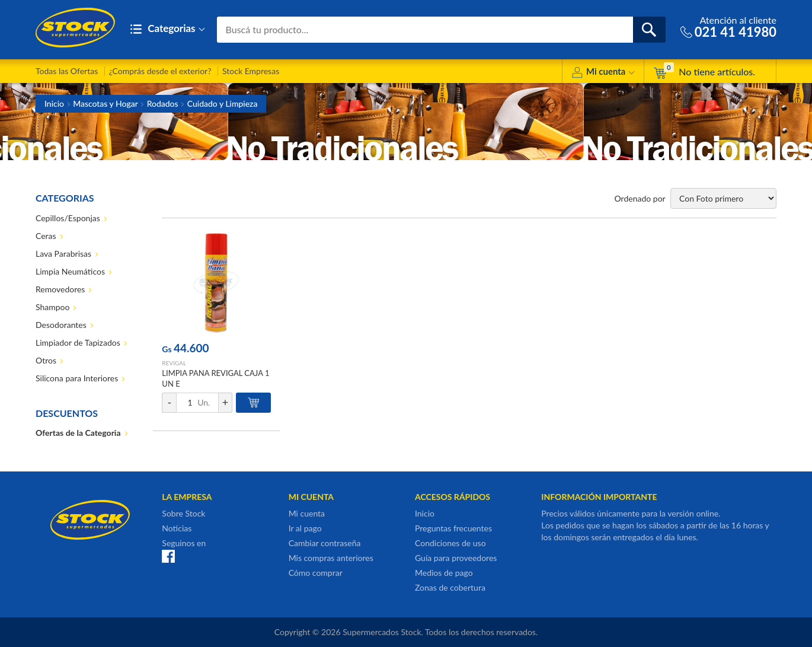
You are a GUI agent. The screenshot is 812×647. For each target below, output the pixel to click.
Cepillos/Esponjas (68, 218)
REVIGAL (174, 363)
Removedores (60, 289)
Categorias (167, 29)
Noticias (177, 528)
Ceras (46, 236)
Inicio (54, 103)
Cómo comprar (316, 573)
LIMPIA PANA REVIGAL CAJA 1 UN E (215, 378)
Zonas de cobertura (450, 587)
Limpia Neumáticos (70, 271)
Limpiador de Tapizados (78, 342)
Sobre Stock (183, 513)
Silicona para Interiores (77, 378)
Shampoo (52, 307)
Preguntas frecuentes (453, 528)
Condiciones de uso (450, 543)
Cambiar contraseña (325, 543)
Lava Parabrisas (63, 254)
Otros (46, 360)
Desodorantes (61, 325)
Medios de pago (444, 573)
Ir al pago (305, 528)
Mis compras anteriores (331, 558)
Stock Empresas (251, 71)
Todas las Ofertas (67, 71)
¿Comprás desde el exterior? (160, 71)
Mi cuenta (603, 73)
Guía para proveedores (456, 558)
